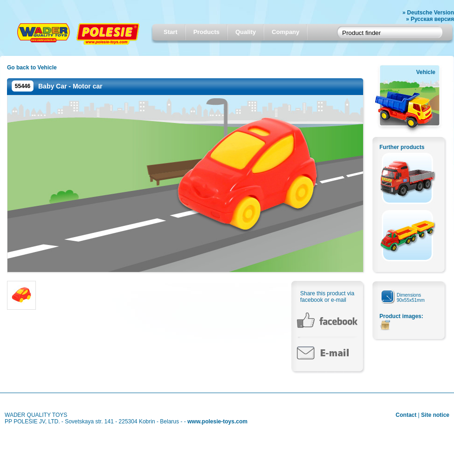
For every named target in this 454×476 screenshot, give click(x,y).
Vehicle (426, 72)
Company (285, 32)
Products (206, 32)
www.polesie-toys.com (217, 422)
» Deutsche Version (428, 13)
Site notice (435, 415)
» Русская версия (430, 19)
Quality (246, 32)
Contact (406, 415)
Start (171, 32)
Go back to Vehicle (32, 68)
